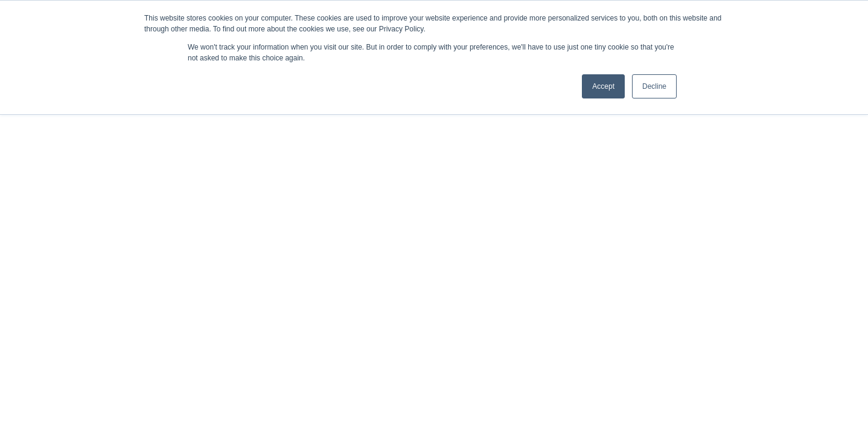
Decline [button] (654, 86)
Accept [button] (603, 86)
